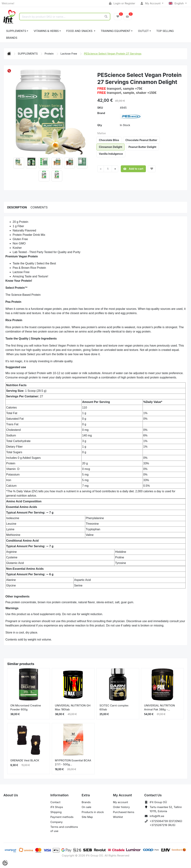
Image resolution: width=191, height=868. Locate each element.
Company (57, 822)
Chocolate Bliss (109, 140)
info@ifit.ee (157, 816)
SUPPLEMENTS (16, 31)
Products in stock (93, 812)
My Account (151, 3)
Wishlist (118, 817)
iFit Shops (57, 807)
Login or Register (122, 3)
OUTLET (143, 31)
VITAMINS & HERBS (46, 31)
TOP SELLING (165, 31)
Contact (55, 802)
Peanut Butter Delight (142, 147)
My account (121, 802)
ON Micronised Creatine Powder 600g (26, 708)
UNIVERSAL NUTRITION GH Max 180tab (73, 708)
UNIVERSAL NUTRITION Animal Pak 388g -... (159, 708)
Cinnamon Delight (111, 147)
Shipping (56, 812)
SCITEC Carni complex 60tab (114, 708)
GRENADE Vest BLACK (25, 760)
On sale (86, 807)
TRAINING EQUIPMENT (116, 31)
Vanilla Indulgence (111, 154)
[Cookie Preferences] (5, 863)
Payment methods (62, 817)
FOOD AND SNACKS (80, 31)
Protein (49, 54)
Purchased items (124, 812)
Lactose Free (69, 54)
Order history (121, 807)
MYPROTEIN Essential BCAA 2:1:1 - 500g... (73, 762)
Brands (12, 38)
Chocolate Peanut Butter (141, 140)
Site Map (87, 817)
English (177, 3)
